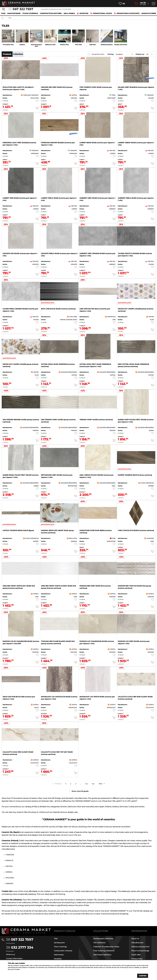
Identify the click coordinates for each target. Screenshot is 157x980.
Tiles (3, 13)
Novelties (83, 13)
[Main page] (26, 931)
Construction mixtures (51, 13)
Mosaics (22, 45)
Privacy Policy (137, 959)
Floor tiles (78, 45)
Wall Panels (69, 13)
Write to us (10, 954)
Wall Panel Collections (102, 955)
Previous (58, 784)
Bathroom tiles (50, 45)
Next (101, 784)
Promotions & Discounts (127, 13)
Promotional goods (101, 13)
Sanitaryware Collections (103, 939)
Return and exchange (140, 951)
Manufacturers (149, 13)
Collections (18, 54)
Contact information (14, 958)
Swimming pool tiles (36, 45)
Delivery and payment (140, 947)
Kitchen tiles (64, 45)
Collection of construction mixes (106, 947)
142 (87, 784)
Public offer (136, 955)
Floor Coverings (30, 13)
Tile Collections (99, 943)
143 (93, 784)
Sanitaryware (14, 13)
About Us (135, 939)
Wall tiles (93, 45)
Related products (107, 45)
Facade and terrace (121, 45)
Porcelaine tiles (8, 45)
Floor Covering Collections (104, 951)
